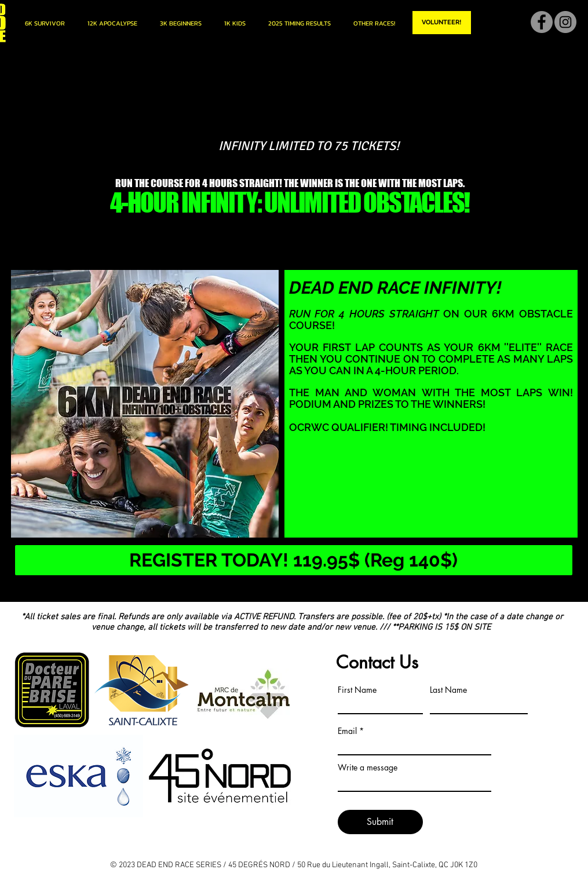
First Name (357, 690)
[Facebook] (542, 22)
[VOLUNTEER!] (442, 23)
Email (347, 731)
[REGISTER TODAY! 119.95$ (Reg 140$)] (294, 560)
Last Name (448, 690)
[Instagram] (565, 22)
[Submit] (380, 822)
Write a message (368, 768)
